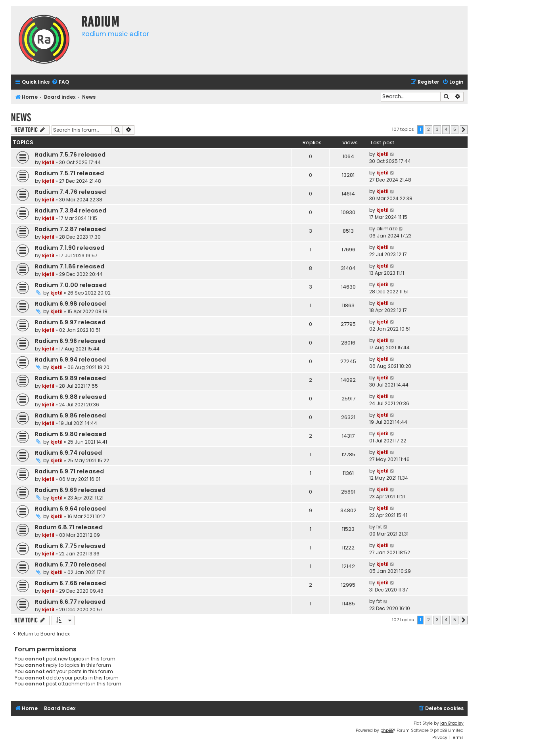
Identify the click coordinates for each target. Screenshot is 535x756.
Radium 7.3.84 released (71, 211)
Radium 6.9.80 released (71, 434)
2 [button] (429, 129)
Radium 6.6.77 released (70, 602)
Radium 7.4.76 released (70, 192)
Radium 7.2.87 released (70, 229)
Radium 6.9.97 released (70, 322)
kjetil (48, 162)
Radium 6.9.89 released (70, 378)
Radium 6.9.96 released (70, 341)
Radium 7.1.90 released (70, 248)
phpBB (387, 730)
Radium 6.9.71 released (69, 471)
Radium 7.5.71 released (69, 173)
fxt (379, 527)
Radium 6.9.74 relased (68, 453)
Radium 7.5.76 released (70, 155)
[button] (464, 130)
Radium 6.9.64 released (70, 509)
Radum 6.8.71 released (69, 527)
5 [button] (455, 129)
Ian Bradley (452, 723)
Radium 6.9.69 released (70, 490)
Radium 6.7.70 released (70, 565)
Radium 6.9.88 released (71, 397)
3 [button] (437, 129)
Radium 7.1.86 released (70, 266)
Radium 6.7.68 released (70, 583)
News (21, 118)
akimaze (387, 229)
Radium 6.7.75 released (70, 546)
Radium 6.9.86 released (70, 415)
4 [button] (446, 129)
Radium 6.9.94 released (70, 360)
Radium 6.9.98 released (70, 304)
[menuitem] (60, 82)
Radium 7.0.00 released (71, 285)
